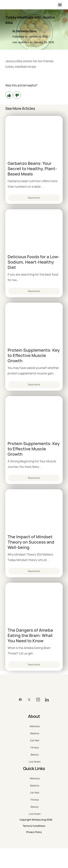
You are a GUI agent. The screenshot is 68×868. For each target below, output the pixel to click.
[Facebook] (20, 700)
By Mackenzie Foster (25, 31)
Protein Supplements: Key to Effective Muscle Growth (34, 355)
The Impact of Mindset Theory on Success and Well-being (31, 542)
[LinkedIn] (47, 700)
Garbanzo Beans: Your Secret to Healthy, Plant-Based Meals (32, 169)
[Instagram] (38, 700)
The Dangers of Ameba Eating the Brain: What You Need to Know (30, 635)
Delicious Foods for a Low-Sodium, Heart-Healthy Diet (34, 262)
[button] (60, 5)
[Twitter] (29, 700)
